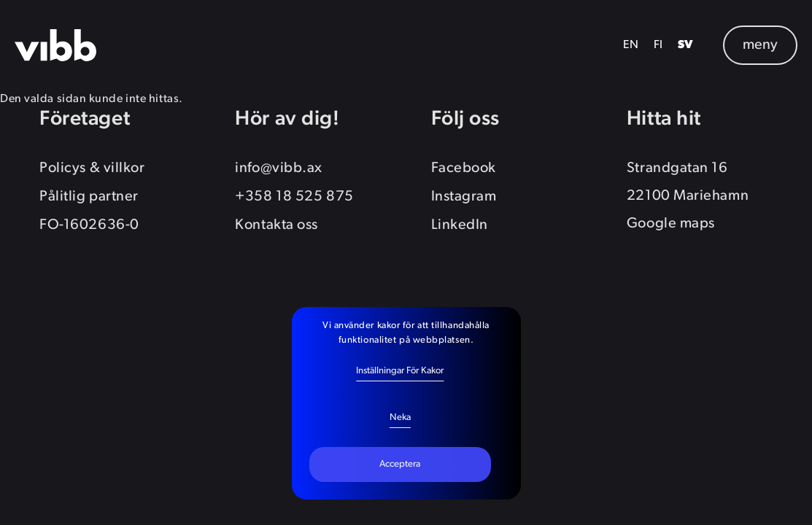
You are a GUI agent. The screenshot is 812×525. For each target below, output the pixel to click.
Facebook (464, 168)
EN (631, 45)
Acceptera (400, 464)
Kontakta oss (277, 225)
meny (760, 45)
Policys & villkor (92, 168)
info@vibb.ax (279, 168)
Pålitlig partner (89, 197)
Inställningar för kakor (400, 371)
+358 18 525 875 (294, 197)
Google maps (671, 224)
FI (658, 45)
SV (686, 45)
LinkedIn (460, 225)
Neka (400, 417)
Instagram (464, 197)
